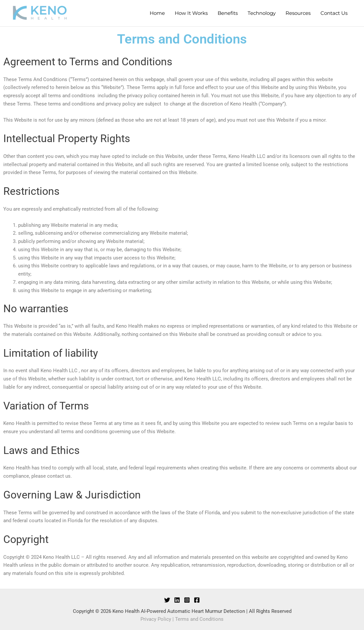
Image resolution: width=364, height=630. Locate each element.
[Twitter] (167, 600)
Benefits (228, 13)
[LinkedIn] (177, 600)
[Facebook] (197, 600)
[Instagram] (187, 600)
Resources (298, 13)
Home (157, 13)
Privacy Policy (156, 619)
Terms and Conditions (199, 619)
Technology (262, 13)
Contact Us (334, 13)
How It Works (191, 13)
